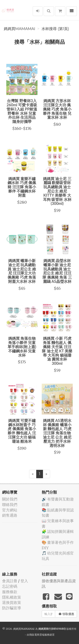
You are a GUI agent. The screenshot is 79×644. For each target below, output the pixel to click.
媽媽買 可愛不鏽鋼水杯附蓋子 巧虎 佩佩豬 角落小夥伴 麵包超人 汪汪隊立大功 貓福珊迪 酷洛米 (22, 431)
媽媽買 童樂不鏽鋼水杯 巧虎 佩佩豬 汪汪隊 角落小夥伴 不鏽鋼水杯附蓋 (22, 187)
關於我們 (10, 499)
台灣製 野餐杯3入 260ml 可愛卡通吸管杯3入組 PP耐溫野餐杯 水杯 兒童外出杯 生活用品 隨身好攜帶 (22, 111)
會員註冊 (10, 581)
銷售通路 (10, 515)
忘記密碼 (10, 586)
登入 (24, 581)
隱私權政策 (12, 597)
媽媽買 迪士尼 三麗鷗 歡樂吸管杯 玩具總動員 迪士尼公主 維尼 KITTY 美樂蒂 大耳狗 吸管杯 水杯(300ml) (57, 191)
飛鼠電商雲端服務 (39, 635)
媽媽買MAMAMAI (19, 29)
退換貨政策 (12, 603)
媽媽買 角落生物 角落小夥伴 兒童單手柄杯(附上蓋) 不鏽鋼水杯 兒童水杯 (22, 347)
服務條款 (10, 592)
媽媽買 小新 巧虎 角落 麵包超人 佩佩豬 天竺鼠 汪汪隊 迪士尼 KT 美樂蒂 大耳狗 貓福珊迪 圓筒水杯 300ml (57, 351)
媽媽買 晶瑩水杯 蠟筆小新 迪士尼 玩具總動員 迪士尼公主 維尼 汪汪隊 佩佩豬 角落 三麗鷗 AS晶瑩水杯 (57, 271)
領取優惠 (66, 614)
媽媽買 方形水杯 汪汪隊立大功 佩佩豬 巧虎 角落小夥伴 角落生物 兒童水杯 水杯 (57, 109)
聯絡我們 (10, 505)
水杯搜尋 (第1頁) (55, 29)
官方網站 (10, 510)
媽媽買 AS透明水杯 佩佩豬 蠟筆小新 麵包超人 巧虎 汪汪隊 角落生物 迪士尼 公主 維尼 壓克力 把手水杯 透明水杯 (57, 433)
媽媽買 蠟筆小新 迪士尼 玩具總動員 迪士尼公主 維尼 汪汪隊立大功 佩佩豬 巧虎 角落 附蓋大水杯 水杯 (22, 271)
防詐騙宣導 (12, 608)
